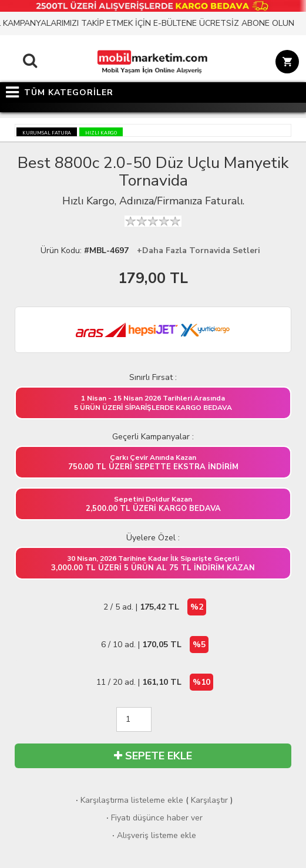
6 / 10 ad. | (155, 645)
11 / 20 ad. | (155, 682)
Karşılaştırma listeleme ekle (128, 800)
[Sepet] (285, 63)
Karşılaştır (209, 800)
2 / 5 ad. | (155, 607)
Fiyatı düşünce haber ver (153, 818)
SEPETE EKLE (153, 756)
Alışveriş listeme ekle (153, 835)
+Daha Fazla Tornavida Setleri (199, 250)
